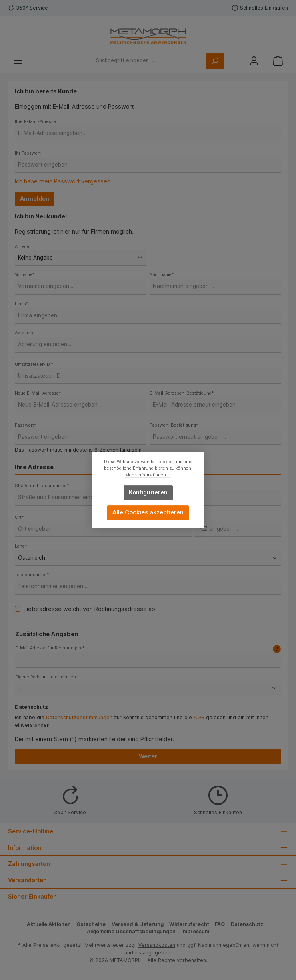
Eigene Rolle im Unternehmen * (47, 677)
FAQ (220, 924)
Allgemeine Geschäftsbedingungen (131, 931)
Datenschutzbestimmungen (79, 717)
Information (25, 848)
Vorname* (25, 275)
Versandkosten (157, 945)
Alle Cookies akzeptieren (148, 512)
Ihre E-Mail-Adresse (35, 122)
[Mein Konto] (254, 61)
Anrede (22, 247)
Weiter (148, 756)
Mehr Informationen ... (148, 475)
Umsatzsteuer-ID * (34, 364)
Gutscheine (91, 924)
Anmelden (35, 199)
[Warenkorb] (278, 61)
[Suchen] (215, 61)
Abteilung (25, 333)
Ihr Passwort (28, 153)
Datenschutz (247, 924)
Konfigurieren (148, 492)
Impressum (195, 931)
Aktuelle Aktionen (49, 924)
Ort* (19, 517)
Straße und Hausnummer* (42, 486)
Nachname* (162, 275)
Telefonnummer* (32, 575)
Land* (21, 546)
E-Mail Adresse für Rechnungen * (148, 648)
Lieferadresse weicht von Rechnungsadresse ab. (90, 609)
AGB (199, 717)
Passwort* (25, 425)
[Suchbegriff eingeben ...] (125, 61)
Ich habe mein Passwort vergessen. (63, 181)
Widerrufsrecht (189, 924)
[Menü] (18, 61)
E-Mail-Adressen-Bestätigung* (182, 393)
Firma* (21, 304)
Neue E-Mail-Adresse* (38, 393)
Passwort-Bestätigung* (174, 425)
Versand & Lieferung (138, 924)
